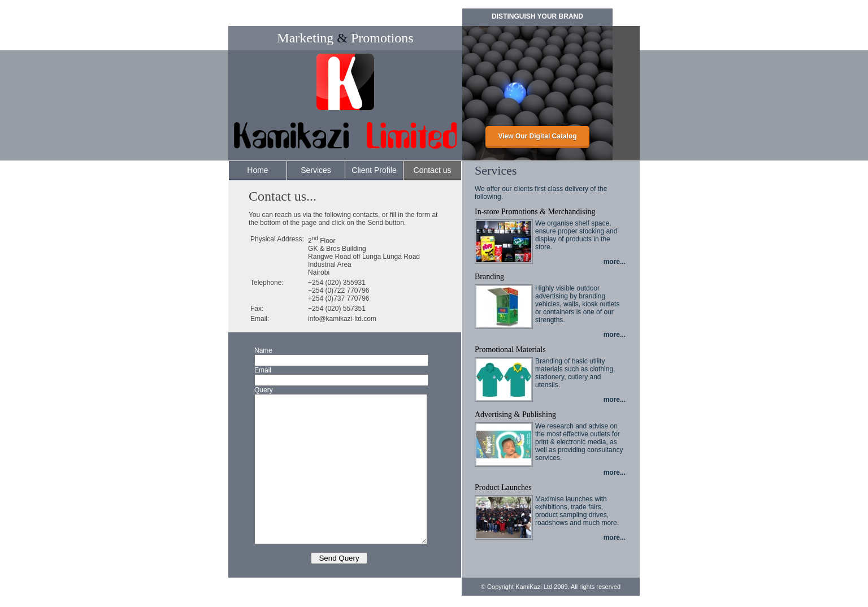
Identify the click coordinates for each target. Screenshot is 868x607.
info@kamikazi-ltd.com (342, 319)
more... (615, 262)
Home (257, 170)
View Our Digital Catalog (537, 136)
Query (264, 390)
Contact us (433, 170)
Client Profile (374, 170)
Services (316, 170)
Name (263, 350)
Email (263, 370)
